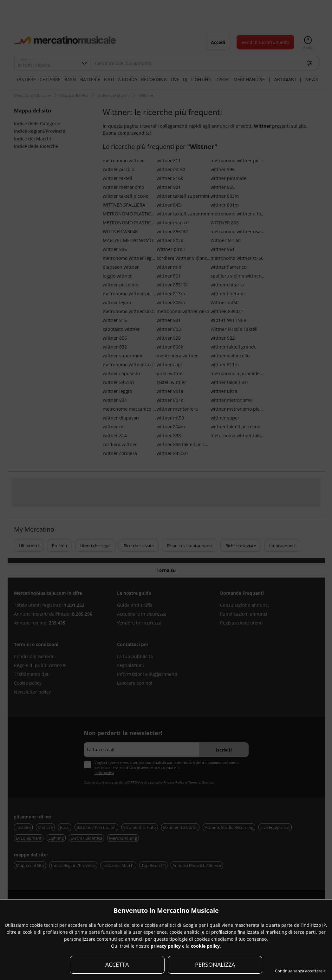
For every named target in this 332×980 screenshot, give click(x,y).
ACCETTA (117, 964)
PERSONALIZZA (215, 964)
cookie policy (205, 946)
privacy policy (166, 946)
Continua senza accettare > (300, 971)
